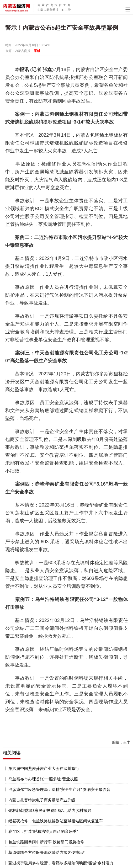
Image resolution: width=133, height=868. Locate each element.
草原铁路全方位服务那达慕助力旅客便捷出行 (48, 852)
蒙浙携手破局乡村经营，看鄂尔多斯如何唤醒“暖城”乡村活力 (61, 863)
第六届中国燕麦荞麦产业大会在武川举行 (44, 768)
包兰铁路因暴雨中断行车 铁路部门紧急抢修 (46, 842)
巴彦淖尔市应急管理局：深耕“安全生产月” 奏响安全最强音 (59, 789)
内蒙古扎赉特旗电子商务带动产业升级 (42, 800)
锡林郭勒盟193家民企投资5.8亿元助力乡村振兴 (50, 810)
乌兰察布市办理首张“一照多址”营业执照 (43, 779)
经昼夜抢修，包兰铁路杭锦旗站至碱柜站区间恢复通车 (56, 821)
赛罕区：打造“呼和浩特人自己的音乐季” (43, 831)
